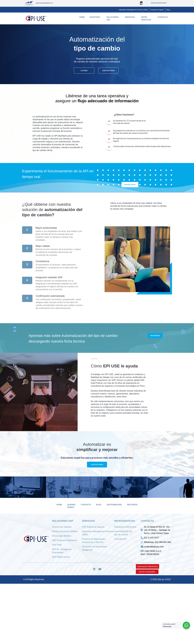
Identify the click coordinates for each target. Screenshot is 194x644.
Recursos (132, 505)
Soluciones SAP (113, 18)
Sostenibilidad (114, 505)
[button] (133, 10)
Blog (99, 505)
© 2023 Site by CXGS (161, 580)
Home (82, 17)
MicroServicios (147, 18)
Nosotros (95, 17)
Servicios (130, 17)
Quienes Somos (71, 506)
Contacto (163, 17)
